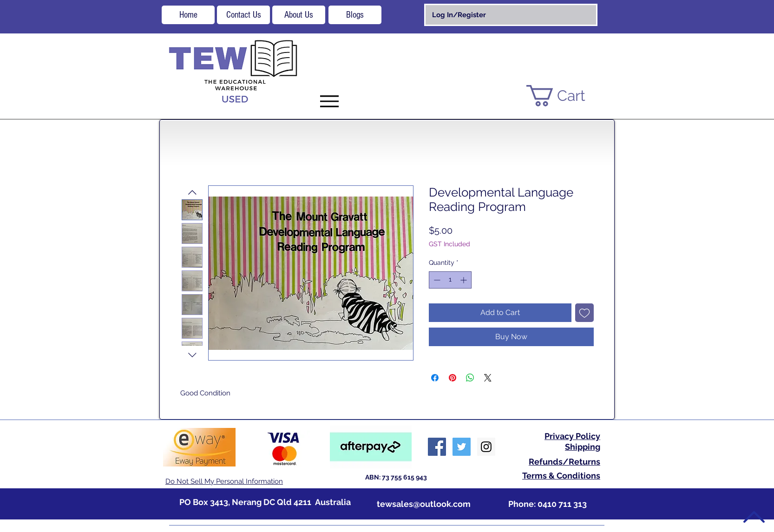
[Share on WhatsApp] (470, 378)
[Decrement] (436, 280)
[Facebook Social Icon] (437, 447)
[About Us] (299, 15)
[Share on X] (488, 378)
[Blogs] (355, 15)
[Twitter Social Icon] (462, 447)
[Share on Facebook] (435, 378)
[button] (567, 96)
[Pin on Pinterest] (453, 378)
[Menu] (329, 101)
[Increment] (464, 280)
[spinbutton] (450, 280)
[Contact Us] (243, 15)
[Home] (188, 15)
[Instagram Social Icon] (486, 447)
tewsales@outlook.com (424, 504)
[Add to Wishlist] (584, 313)
